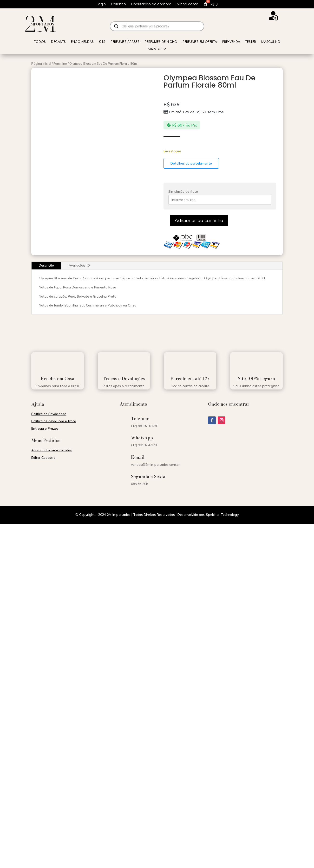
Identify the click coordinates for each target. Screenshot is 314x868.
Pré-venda (231, 42)
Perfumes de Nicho (161, 42)
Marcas (155, 49)
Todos (40, 42)
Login (101, 4)
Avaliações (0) (80, 265)
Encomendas (82, 42)
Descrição (46, 265)
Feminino (60, 64)
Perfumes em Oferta (200, 42)
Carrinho (118, 4)
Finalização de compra (151, 4)
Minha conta (188, 4)
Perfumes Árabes (125, 42)
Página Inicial (41, 64)
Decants (58, 42)
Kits (102, 42)
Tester (251, 42)
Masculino (271, 42)
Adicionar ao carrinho (199, 220)
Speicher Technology (222, 515)
